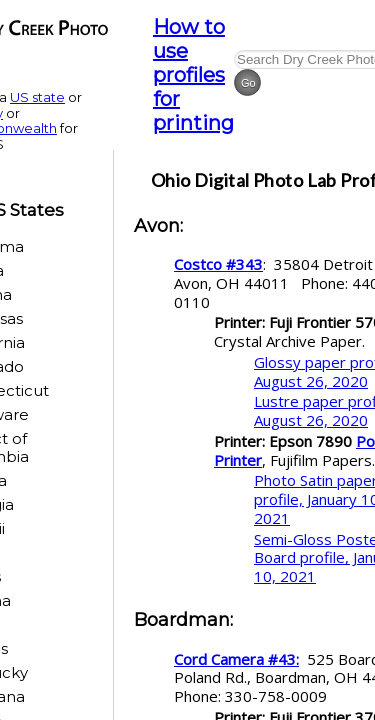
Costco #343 (218, 264)
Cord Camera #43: (236, 659)
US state (37, 97)
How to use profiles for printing (193, 75)
